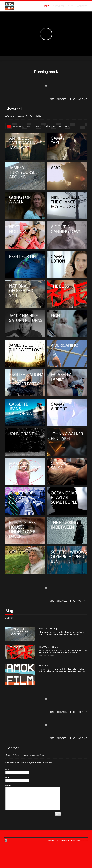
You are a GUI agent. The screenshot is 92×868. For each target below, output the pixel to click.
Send (58, 814)
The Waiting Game (49, 647)
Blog (71, 6)
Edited (48, 126)
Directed (27, 126)
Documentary (38, 126)
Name (7, 769)
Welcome (44, 666)
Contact (82, 6)
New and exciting (48, 629)
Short (67, 126)
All (9, 126)
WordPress (84, 841)
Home (46, 6)
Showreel (59, 6)
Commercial (17, 126)
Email (7, 777)
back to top (46, 86)
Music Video (57, 126)
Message (8, 785)
